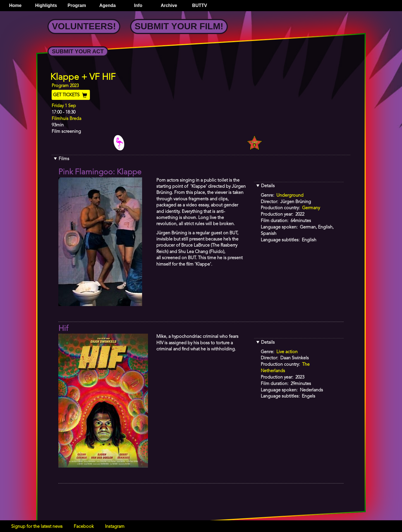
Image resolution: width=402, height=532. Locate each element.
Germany (311, 208)
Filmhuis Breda (66, 119)
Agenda (108, 5)
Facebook (84, 527)
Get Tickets (71, 95)
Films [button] (64, 159)
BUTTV (199, 5)
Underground (290, 196)
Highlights (46, 5)
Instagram (115, 527)
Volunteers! (84, 26)
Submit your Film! (179, 26)
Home (15, 5)
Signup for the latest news (37, 527)
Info (138, 5)
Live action (287, 352)
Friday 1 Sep (64, 106)
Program (77, 5)
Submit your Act (78, 51)
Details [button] (268, 186)
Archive (169, 5)
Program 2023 (65, 86)
